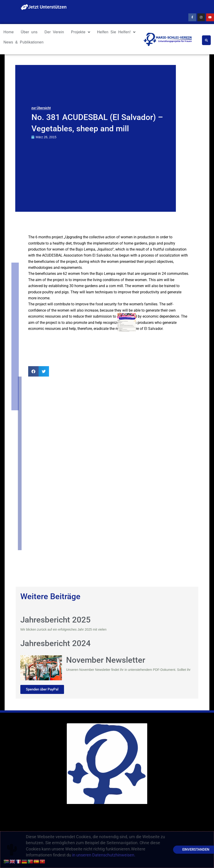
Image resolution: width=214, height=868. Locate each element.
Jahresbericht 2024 (55, 643)
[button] (33, 371)
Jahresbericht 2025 (55, 620)
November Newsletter (106, 660)
